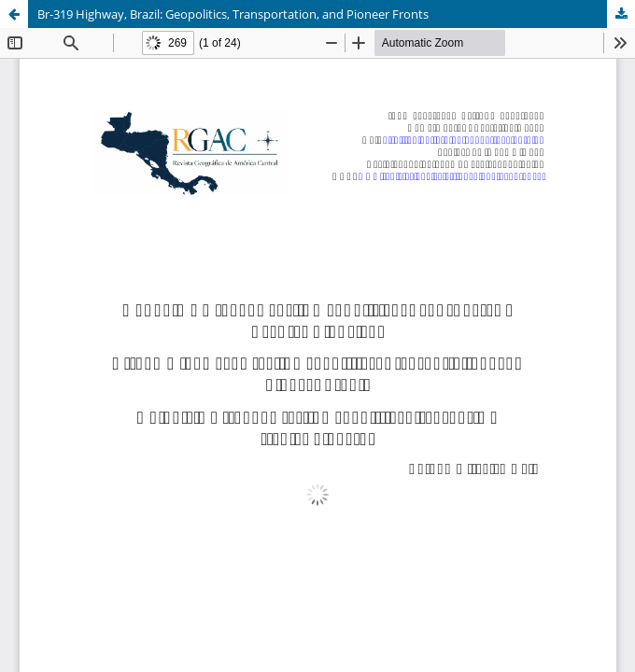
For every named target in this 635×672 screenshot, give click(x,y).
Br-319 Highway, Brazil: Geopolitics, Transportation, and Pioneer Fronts (233, 14)
